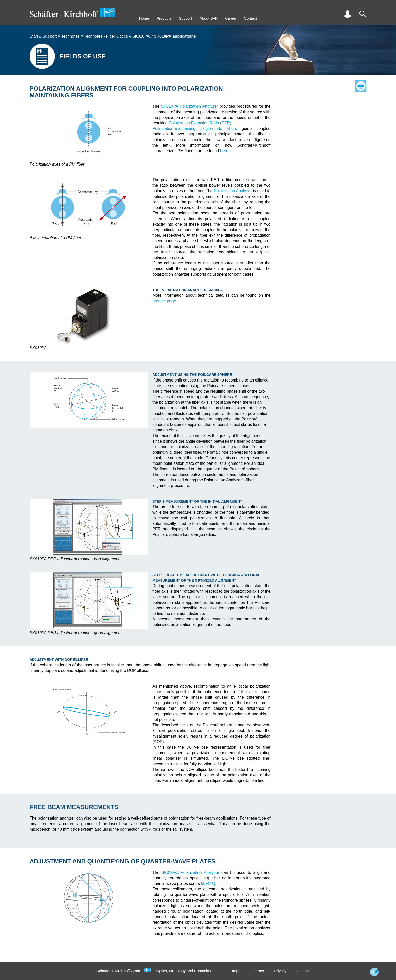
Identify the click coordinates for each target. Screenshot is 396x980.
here (224, 151)
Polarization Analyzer (233, 191)
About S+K (209, 18)
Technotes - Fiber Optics (106, 36)
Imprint (238, 971)
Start (34, 36)
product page (164, 301)
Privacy (280, 971)
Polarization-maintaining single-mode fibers (195, 129)
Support (185, 18)
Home (144, 18)
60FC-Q (208, 883)
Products (164, 18)
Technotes (70, 36)
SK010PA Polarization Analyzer (190, 106)
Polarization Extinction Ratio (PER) (200, 123)
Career (231, 18)
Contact (251, 18)
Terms (259, 971)
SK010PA (141, 36)
